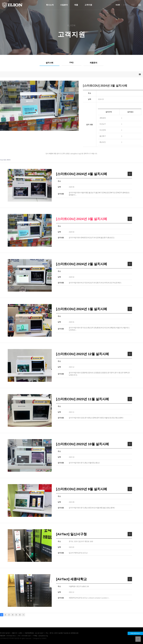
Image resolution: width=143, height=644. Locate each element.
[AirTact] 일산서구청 (94, 534)
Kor (118, 5)
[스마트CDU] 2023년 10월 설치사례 (94, 444)
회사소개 (50, 5)
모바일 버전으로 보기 (135, 633)
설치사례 (49, 63)
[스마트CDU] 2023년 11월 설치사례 (94, 399)
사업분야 (64, 5)
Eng (125, 5)
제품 (76, 5)
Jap (133, 5)
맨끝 (23, 615)
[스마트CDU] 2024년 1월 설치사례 (94, 309)
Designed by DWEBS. (40, 638)
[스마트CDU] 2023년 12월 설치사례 (94, 354)
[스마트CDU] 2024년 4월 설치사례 (94, 174)
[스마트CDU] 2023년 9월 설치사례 (94, 489)
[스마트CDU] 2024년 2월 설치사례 (94, 264)
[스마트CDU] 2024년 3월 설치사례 (94, 219)
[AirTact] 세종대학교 (94, 579)
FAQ (72, 62)
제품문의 (93, 63)
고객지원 (88, 5)
